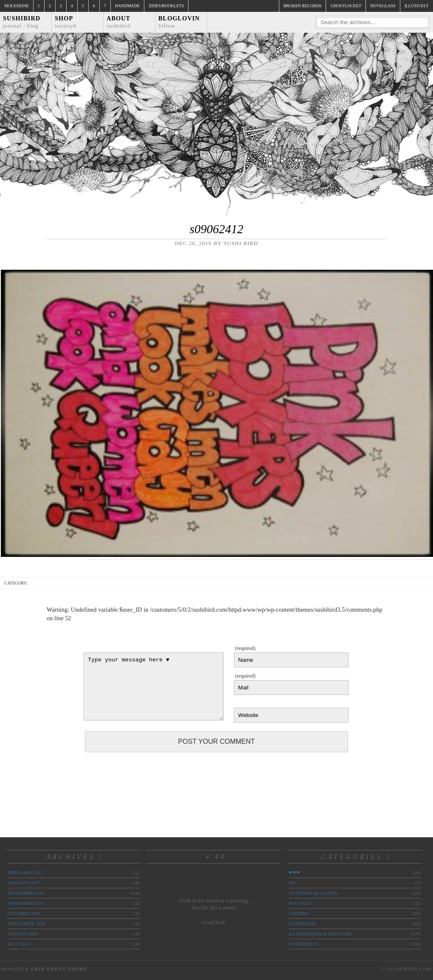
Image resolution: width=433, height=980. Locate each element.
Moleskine (17, 6)
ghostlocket (346, 6)
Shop (66, 22)
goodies (299, 913)
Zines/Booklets (166, 6)
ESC (293, 883)
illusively (417, 6)
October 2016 (24, 913)
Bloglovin (179, 22)
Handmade (127, 6)
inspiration (303, 944)
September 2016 (26, 924)
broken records (303, 6)
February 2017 (25, 873)
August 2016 (22, 934)
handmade (302, 924)
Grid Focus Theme (59, 969)
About (119, 22)
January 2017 (24, 883)
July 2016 (18, 944)
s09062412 (216, 229)
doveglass (383, 6)
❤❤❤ (294, 873)
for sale (300, 903)
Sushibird (22, 22)
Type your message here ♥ (154, 686)
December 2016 (26, 893)
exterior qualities (313, 893)
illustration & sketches (320, 934)
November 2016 (26, 903)
